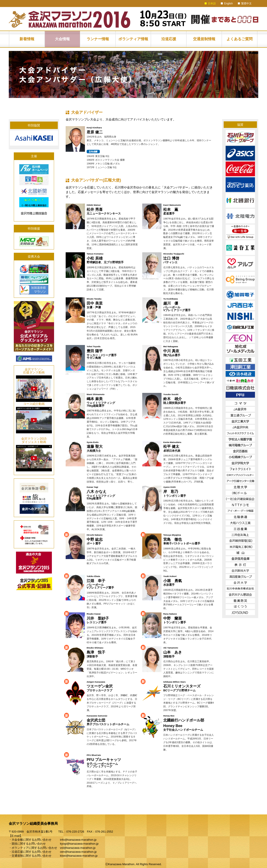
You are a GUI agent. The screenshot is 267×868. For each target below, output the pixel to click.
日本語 (212, 3)
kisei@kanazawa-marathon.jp (79, 856)
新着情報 (27, 39)
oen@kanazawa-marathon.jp (78, 852)
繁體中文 (246, 3)
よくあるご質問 (240, 39)
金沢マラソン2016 (69, 19)
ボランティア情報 (133, 39)
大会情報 (62, 39)
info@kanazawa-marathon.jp (78, 840)
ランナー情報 (98, 39)
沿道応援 (169, 39)
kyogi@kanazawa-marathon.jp (79, 844)
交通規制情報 (204, 39)
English (228, 3)
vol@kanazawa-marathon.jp (78, 848)
